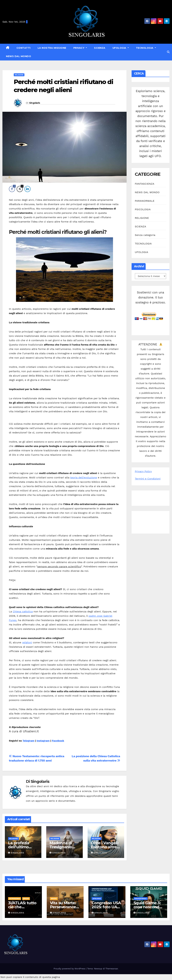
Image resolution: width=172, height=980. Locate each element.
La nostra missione (52, 48)
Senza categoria (145, 235)
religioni (27, 642)
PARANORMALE (145, 201)
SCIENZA (100, 48)
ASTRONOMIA (15, 898)
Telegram (28, 741)
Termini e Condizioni (148, 479)
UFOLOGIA (120, 48)
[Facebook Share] (12, 189)
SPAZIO (26, 898)
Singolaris (35, 103)
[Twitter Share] (20, 189)
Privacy (79, 48)
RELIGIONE (19, 75)
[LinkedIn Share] (27, 189)
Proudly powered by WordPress (70, 969)
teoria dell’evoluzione (84, 478)
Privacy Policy (143, 471)
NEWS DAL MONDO (19, 56)
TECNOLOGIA (145, 48)
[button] (168, 52)
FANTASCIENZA (145, 184)
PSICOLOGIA (143, 209)
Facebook (58, 741)
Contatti (24, 48)
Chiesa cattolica (23, 611)
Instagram (43, 741)
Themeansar (112, 969)
